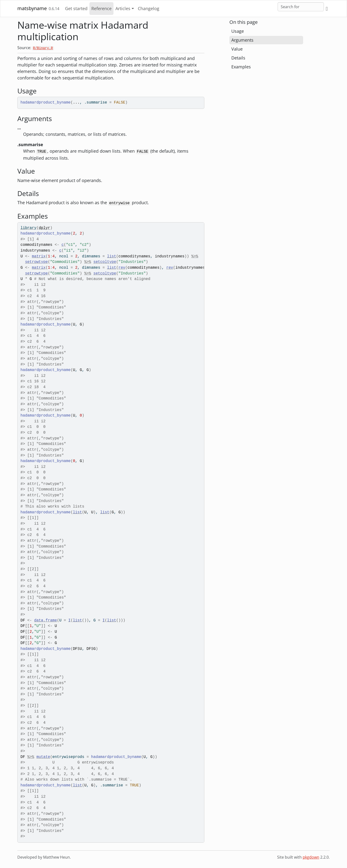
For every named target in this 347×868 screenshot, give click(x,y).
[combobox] (301, 7)
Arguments (242, 40)
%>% (195, 256)
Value (237, 49)
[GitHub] (327, 9)
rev (122, 268)
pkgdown (311, 857)
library (28, 228)
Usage (238, 31)
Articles (123, 8)
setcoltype (105, 262)
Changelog (149, 8)
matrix (39, 256)
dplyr (44, 228)
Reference (101, 8)
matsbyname (32, 8)
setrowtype (37, 262)
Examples (241, 67)
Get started (76, 8)
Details (238, 58)
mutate (43, 757)
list (112, 256)
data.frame (46, 620)
